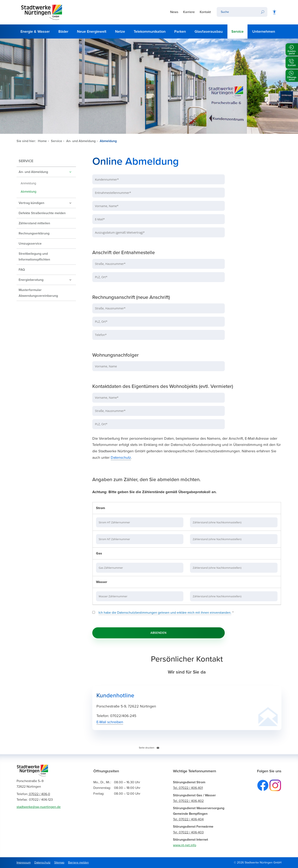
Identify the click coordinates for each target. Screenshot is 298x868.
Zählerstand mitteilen (34, 223)
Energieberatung (31, 280)
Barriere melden (78, 863)
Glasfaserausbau (209, 31)
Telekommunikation (150, 31)
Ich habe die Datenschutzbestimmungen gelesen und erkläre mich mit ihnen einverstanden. (165, 613)
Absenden (159, 633)
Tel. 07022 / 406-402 (188, 801)
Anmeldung (28, 183)
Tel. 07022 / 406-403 (188, 832)
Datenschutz (121, 458)
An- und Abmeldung (81, 141)
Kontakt (205, 12)
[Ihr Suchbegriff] (237, 12)
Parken (180, 31)
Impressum (24, 863)
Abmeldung (108, 141)
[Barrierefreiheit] (274, 12)
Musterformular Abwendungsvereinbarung (38, 293)
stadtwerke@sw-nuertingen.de (39, 807)
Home (42, 141)
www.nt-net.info (185, 845)
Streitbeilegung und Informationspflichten (34, 257)
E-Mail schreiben (110, 722)
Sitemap (59, 863)
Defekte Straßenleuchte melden (42, 213)
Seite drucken (149, 748)
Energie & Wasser (35, 31)
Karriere (189, 12)
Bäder (63, 31)
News (174, 12)
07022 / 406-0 (33, 794)
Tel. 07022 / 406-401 (188, 788)
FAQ (22, 270)
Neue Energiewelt (92, 31)
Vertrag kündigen (31, 203)
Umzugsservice (30, 244)
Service (237, 31)
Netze (120, 31)
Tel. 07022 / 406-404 (188, 819)
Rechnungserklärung (34, 233)
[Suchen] (263, 12)
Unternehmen (264, 31)
